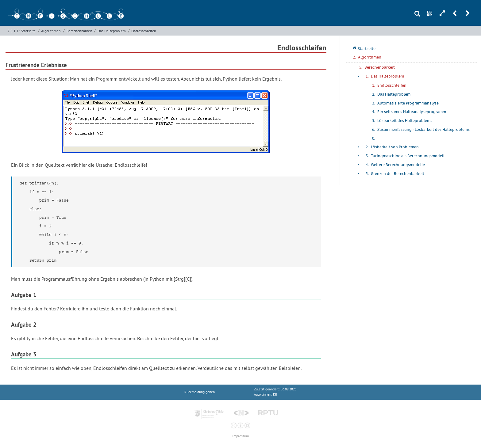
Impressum (240, 436)
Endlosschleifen (144, 31)
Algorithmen (51, 31)
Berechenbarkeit (79, 31)
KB (275, 395)
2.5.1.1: (13, 31)
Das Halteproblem (112, 31)
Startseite (28, 31)
